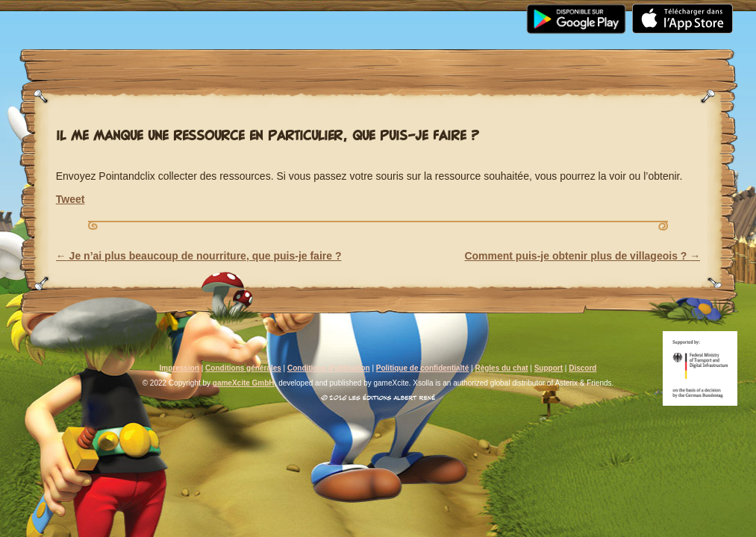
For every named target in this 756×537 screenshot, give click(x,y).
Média (236, 9)
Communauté (327, 9)
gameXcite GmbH (244, 383)
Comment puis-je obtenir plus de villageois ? (582, 256)
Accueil (64, 9)
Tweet (71, 199)
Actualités (153, 9)
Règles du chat (501, 368)
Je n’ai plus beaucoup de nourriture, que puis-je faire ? (199, 256)
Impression (179, 368)
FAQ (410, 9)
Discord (582, 368)
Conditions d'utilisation (329, 368)
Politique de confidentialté (422, 368)
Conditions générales (243, 368)
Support (479, 9)
